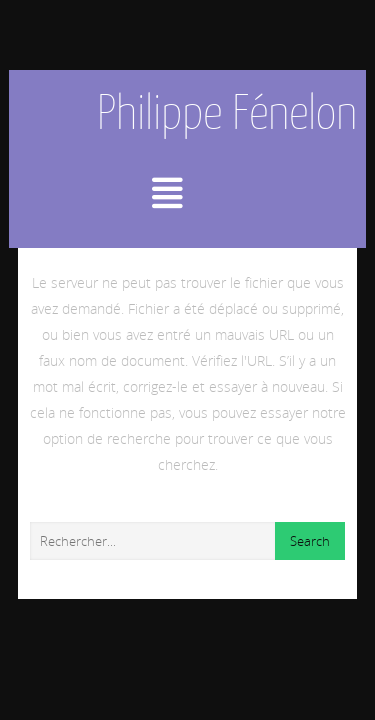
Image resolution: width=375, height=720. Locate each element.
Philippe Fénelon (227, 112)
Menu (187, 193)
